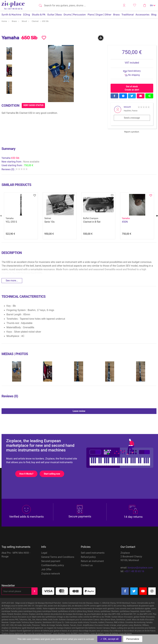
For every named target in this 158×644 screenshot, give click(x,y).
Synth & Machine (11, 15)
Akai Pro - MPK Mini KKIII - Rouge (16, 555)
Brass (116, 15)
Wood (24, 21)
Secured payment (51, 561)
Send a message (137, 118)
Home (4, 21)
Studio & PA (39, 15)
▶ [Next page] (157, 216)
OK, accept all (109, 639)
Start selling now (54, 474)
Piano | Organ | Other (99, 15)
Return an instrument (92, 561)
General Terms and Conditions (58, 557)
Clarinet (35, 21)
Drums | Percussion (75, 15)
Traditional (128, 15)
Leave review (114, 411)
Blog (154, 15)
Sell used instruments (93, 553)
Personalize (133, 639)
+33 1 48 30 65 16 (134, 571)
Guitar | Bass (55, 15)
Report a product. (132, 132)
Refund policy (88, 557)
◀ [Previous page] (1, 216)
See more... (12, 281)
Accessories (142, 15)
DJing (27, 15)
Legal (44, 553)
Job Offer (46, 569)
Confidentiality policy (53, 565)
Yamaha (6, 158)
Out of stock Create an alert (132, 88)
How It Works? (28, 474)
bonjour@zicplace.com (140, 568)
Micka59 (127, 107)
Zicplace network (51, 574)
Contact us (87, 565)
